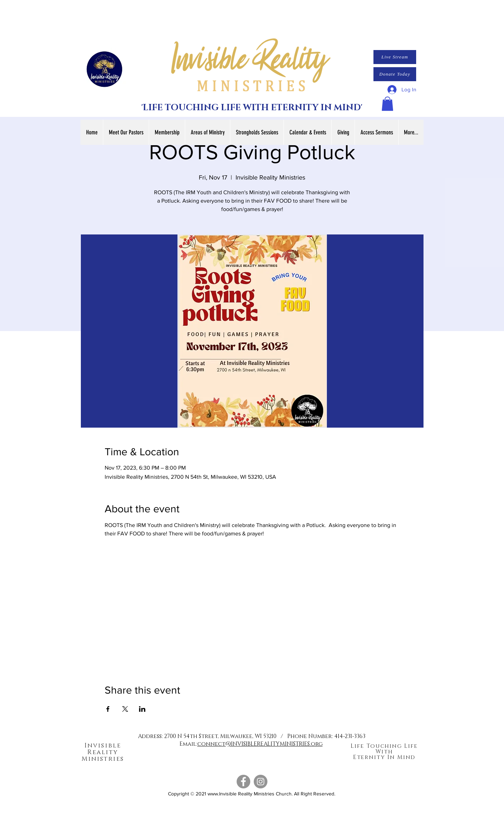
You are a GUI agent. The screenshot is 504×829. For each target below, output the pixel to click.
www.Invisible (222, 794)
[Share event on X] (125, 709)
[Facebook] (243, 782)
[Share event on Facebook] (108, 709)
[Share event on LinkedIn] (142, 709)
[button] (387, 104)
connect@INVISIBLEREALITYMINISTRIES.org (260, 744)
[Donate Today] (395, 74)
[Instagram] (261, 782)
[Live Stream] (395, 57)
